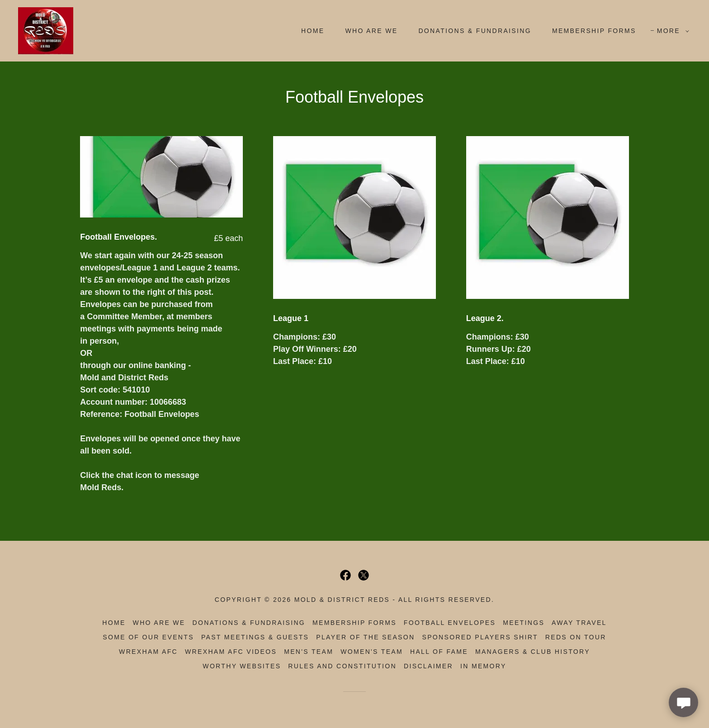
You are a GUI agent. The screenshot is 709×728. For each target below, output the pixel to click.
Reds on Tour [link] (576, 637)
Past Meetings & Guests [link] (255, 637)
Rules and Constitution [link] (342, 666)
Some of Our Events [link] (148, 637)
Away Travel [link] (579, 623)
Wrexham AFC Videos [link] (231, 652)
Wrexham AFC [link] (148, 652)
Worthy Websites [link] (242, 666)
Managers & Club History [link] (533, 652)
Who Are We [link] (371, 31)
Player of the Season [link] (365, 637)
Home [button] (114, 623)
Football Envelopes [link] (450, 623)
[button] (671, 31)
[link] (46, 30)
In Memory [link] (483, 666)
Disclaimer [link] (428, 666)
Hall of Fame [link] (439, 652)
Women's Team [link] (372, 652)
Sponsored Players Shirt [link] (480, 637)
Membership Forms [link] (594, 31)
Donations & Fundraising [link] (475, 31)
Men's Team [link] (309, 652)
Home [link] (313, 31)
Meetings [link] (524, 623)
